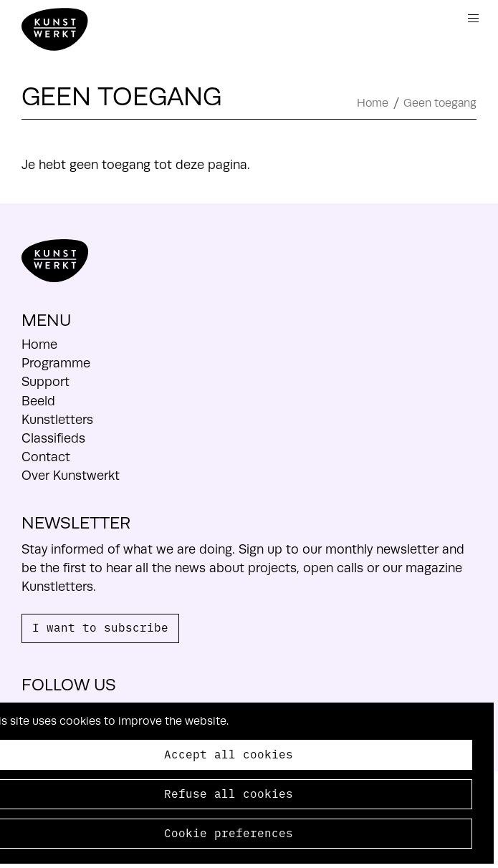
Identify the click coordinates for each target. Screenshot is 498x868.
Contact (46, 457)
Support (46, 382)
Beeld (38, 401)
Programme (56, 363)
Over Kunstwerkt (71, 476)
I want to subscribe (100, 627)
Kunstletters (57, 420)
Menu (473, 18)
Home (373, 103)
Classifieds (53, 438)
